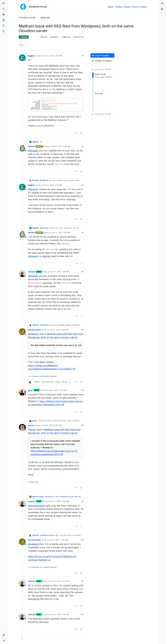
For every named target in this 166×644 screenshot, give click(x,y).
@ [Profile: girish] (46, 256)
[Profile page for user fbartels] (22, 148)
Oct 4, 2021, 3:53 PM (53, 56)
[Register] (162, 9)
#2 (83, 146)
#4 (83, 233)
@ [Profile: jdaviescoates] (36, 506)
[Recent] (4, 9)
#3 (83, 185)
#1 (83, 56)
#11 (82, 581)
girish (31, 390)
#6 (83, 330)
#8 (83, 425)
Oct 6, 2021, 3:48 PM (59, 330)
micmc (31, 425)
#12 (82, 614)
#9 (83, 501)
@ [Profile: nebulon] (33, 256)
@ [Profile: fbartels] (33, 189)
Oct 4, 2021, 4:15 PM (53, 185)
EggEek (31, 56)
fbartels (32, 146)
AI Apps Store (33, 482)
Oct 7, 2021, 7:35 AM (60, 501)
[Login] (162, 3)
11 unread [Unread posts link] (99, 93)
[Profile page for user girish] (22, 392)
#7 (83, 390)
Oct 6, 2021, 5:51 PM (58, 390)
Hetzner (54, 376)
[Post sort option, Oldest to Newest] (102, 61)
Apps (110, 7)
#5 (83, 272)
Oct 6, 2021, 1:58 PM (60, 272)
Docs (135, 7)
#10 (82, 540)
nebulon (32, 272)
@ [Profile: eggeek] (33, 151)
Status (119, 7)
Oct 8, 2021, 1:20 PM (60, 614)
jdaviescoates (34, 330)
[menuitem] (162, 3)
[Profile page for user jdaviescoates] (22, 332)
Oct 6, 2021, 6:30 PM (52, 425)
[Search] (4, 32)
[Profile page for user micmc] (22, 427)
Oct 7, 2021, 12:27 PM (60, 581)
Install (143, 7)
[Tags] (4, 15)
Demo (127, 7)
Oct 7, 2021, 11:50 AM (59, 540)
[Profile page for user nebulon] (22, 274)
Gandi (46, 376)
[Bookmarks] (4, 26)
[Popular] (4, 20)
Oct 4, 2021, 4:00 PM (61, 146)
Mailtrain (34, 37)
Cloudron (36, 376)
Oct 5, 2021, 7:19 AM (61, 233)
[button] (4, 635)
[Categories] (4, 3)
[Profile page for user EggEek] (22, 58)
